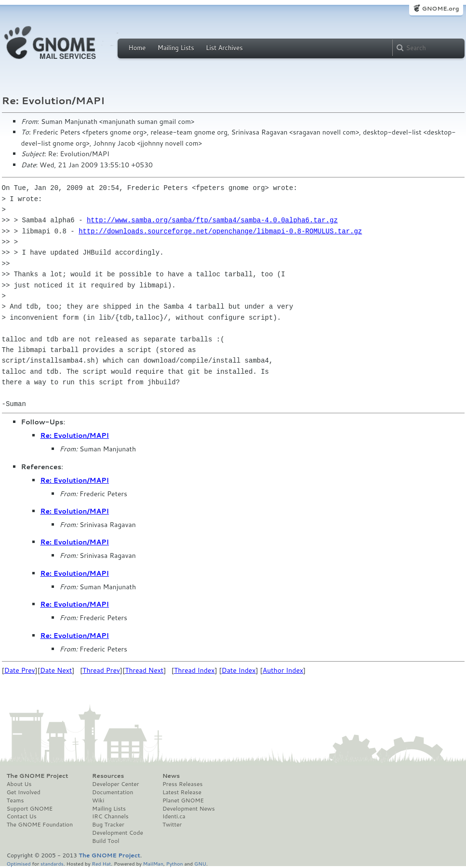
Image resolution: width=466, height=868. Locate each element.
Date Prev (20, 670)
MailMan (153, 863)
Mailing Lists (176, 48)
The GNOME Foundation (40, 825)
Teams (15, 800)
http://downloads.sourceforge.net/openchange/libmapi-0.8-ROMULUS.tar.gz (220, 231)
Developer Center (115, 784)
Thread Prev (101, 670)
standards (52, 863)
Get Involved (24, 792)
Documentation (113, 792)
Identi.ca (174, 816)
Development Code (118, 833)
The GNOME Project (38, 776)
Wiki (98, 800)
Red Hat (101, 863)
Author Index (283, 670)
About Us (19, 784)
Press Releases (182, 784)
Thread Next (144, 670)
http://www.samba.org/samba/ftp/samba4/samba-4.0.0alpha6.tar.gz (212, 220)
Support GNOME (30, 809)
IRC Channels (110, 816)
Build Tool (106, 841)
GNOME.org (440, 8)
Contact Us (22, 816)
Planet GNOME (183, 800)
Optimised (19, 863)
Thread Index (194, 670)
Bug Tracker (108, 825)
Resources (108, 776)
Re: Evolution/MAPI (75, 435)
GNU (200, 863)
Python (175, 863)
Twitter (172, 825)
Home (137, 48)
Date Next (56, 670)
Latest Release (182, 792)
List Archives (224, 48)
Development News (189, 809)
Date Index (239, 670)
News (171, 776)
